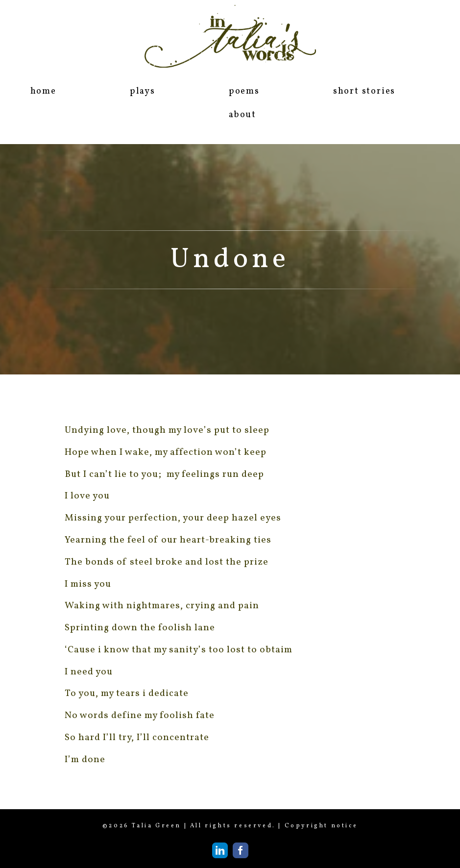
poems (244, 91)
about (242, 115)
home (43, 91)
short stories (364, 91)
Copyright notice (321, 826)
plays (143, 91)
